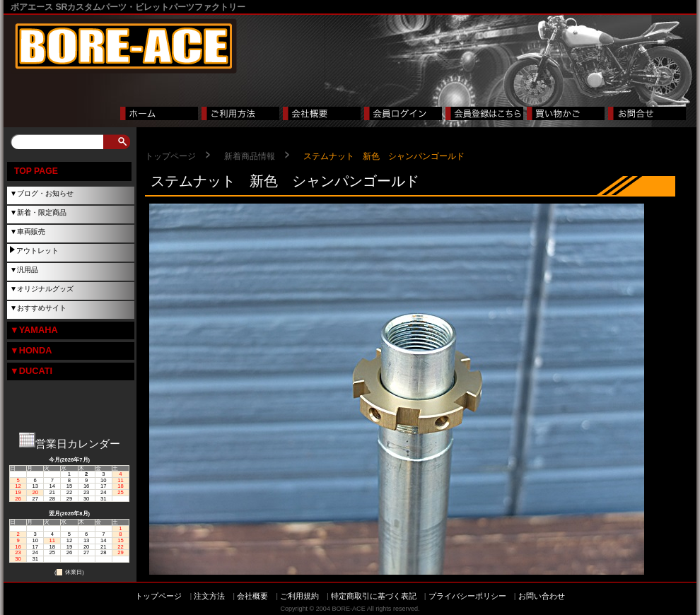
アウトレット (37, 251)
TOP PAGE (36, 171)
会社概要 (252, 596)
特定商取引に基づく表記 (374, 596)
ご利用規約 (299, 596)
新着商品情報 (250, 156)
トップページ (170, 156)
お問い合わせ (542, 596)
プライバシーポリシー (467, 596)
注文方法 (209, 596)
